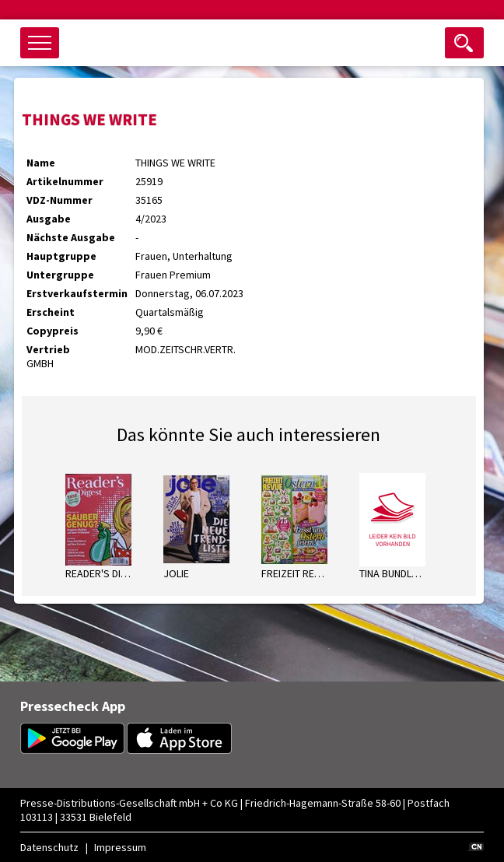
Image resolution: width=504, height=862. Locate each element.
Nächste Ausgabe (71, 237)
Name (41, 163)
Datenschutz (49, 847)
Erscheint (51, 312)
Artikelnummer (65, 181)
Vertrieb (48, 349)
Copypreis (52, 331)
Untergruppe (60, 275)
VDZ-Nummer (59, 200)
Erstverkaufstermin (77, 293)
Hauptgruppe (61, 256)
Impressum (120, 847)
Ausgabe (49, 219)
